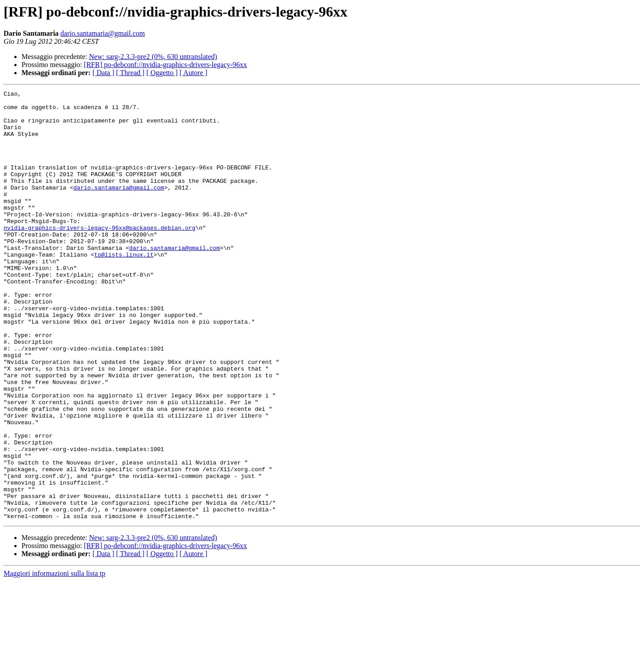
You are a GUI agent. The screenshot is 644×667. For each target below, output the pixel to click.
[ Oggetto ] (162, 73)
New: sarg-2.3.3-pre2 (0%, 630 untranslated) (153, 57)
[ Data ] (104, 73)
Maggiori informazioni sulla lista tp (55, 659)
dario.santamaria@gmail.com (103, 33)
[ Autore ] (193, 73)
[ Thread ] (131, 73)
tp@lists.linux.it (124, 288)
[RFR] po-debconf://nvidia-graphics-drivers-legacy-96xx (166, 65)
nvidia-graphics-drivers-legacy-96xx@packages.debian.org (100, 256)
